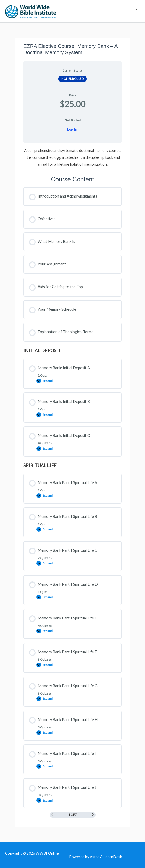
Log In (72, 129)
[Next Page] (93, 815)
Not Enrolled (72, 79)
